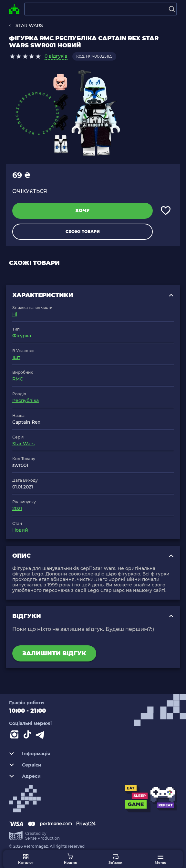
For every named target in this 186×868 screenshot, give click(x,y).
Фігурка (22, 336)
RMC (18, 379)
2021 (17, 508)
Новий (20, 530)
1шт (16, 357)
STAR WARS (29, 25)
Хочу (83, 210)
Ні (15, 314)
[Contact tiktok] (28, 736)
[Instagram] (15, 736)
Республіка (26, 400)
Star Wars (23, 444)
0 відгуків (56, 56)
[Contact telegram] (41, 736)
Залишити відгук (54, 653)
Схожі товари (83, 231)
